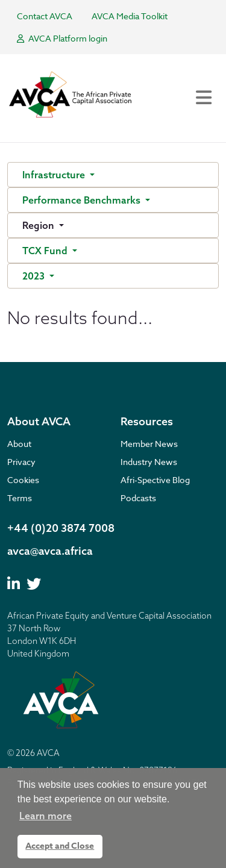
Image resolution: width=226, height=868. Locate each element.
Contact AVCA (45, 16)
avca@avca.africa (50, 551)
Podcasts (138, 498)
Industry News (149, 462)
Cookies (23, 480)
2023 (35, 276)
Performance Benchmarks (83, 200)
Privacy (21, 462)
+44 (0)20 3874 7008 (61, 528)
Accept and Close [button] (60, 846)
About (19, 444)
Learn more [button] (46, 816)
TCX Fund (46, 251)
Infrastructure (55, 175)
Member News (149, 444)
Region (39, 225)
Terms (20, 498)
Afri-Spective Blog (155, 480)
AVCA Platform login (62, 38)
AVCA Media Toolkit (130, 16)
